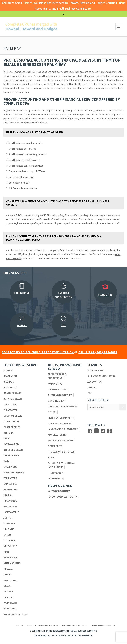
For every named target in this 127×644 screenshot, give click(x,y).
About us (19, 626)
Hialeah (8, 495)
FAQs (69, 626)
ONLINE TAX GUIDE (57, 626)
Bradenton (10, 376)
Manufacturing (57, 435)
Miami (6, 552)
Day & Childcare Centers (63, 406)
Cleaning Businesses (60, 395)
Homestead (10, 506)
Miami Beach (10, 558)
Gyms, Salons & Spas (60, 423)
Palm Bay (8, 597)
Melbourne (10, 546)
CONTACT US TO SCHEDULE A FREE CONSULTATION (38, 352)
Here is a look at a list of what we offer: (35, 132)
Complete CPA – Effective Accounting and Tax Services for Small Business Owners (58, 203)
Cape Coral (10, 404)
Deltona (8, 433)
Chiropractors (57, 389)
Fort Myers (10, 478)
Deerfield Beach (13, 450)
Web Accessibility (106, 626)
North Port (11, 580)
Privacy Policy (79, 626)
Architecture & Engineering (57, 376)
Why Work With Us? (59, 491)
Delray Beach (11, 455)
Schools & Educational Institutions (62, 465)
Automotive (55, 384)
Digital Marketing (61, 635)
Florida (8, 370)
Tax (89, 393)
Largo (7, 535)
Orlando (9, 592)
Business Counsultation (102, 376)
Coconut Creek (13, 416)
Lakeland (9, 529)
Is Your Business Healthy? (63, 497)
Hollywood (10, 501)
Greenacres (10, 489)
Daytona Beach (12, 444)
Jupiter (8, 518)
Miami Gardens (12, 563)
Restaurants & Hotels (61, 452)
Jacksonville (11, 512)
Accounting (95, 382)
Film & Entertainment (61, 418)
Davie (6, 438)
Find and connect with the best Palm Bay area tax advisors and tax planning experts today (54, 238)
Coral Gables (11, 421)
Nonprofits (55, 446)
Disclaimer (92, 626)
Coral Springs (12, 427)
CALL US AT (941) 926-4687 (98, 352)
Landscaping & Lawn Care (63, 429)
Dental (52, 412)
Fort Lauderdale (14, 472)
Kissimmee (9, 524)
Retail (52, 457)
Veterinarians (56, 478)
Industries (43, 626)
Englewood (10, 467)
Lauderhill (10, 541)
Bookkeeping (95, 370)
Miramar (8, 569)
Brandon (9, 382)
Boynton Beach (13, 399)
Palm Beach (10, 603)
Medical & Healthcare (61, 440)
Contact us (30, 626)
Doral (7, 461)
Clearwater (10, 410)
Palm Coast (10, 609)
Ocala (7, 586)
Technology (55, 473)
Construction (57, 401)
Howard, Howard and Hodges (87, 3)
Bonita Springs (12, 393)
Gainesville (10, 484)
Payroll (92, 387)
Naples (8, 575)
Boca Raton (10, 387)
